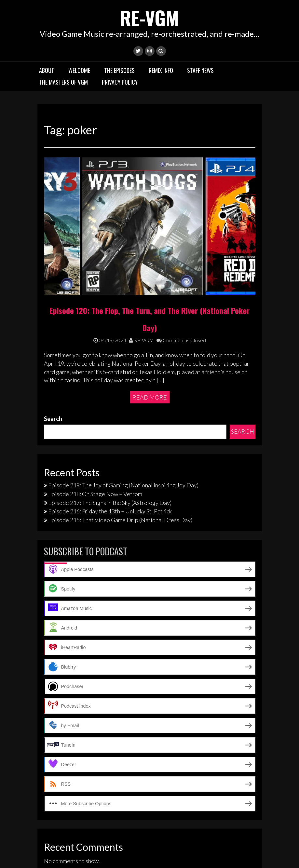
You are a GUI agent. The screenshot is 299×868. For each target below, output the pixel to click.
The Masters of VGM (63, 82)
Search (53, 350)
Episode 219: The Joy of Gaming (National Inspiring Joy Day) (123, 416)
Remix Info (161, 70)
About (47, 70)
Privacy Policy (120, 82)
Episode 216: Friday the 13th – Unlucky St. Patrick (110, 442)
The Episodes (119, 70)
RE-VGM (150, 17)
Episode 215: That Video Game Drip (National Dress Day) (120, 451)
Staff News (200, 70)
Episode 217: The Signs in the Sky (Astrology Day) (110, 434)
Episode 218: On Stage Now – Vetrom (95, 425)
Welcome (79, 70)
